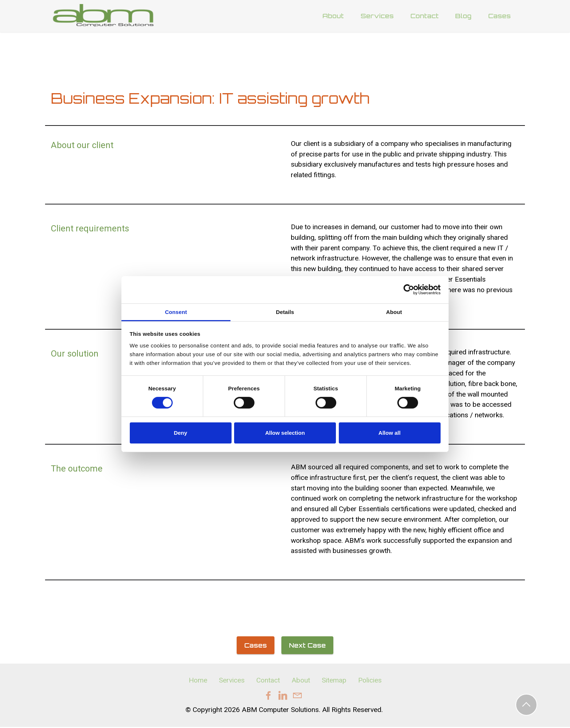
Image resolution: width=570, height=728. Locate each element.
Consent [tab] (176, 312)
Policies (370, 681)
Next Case (308, 646)
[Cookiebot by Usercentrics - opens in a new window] (409, 290)
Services (377, 16)
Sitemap (334, 681)
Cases (499, 16)
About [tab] (394, 312)
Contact (425, 16)
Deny (180, 433)
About (333, 16)
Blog (463, 16)
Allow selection (285, 433)
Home (198, 681)
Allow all (390, 433)
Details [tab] (285, 312)
